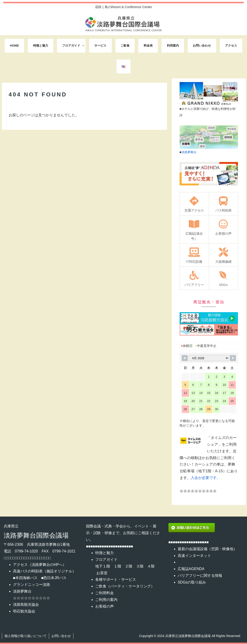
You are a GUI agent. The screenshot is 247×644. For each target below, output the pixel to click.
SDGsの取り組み (192, 582)
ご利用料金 (104, 593)
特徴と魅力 (104, 553)
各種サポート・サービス (116, 579)
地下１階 (103, 566)
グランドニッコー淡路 (32, 585)
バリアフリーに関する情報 (200, 576)
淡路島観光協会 (26, 604)
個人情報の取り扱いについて (25, 636)
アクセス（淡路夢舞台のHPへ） (40, 565)
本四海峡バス (26, 578)
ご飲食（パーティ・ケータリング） (125, 586)
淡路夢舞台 (189, 152)
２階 (129, 566)
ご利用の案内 (106, 600)
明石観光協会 (24, 611)
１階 (117, 566)
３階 (140, 566)
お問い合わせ (61, 636)
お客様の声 (104, 606)
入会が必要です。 (206, 478)
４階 (151, 566)
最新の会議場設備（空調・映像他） (207, 549)
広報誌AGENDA (191, 569)
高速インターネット (194, 556)
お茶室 (102, 573)
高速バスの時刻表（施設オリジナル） (44, 571)
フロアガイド (106, 560)
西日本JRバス (55, 578)
